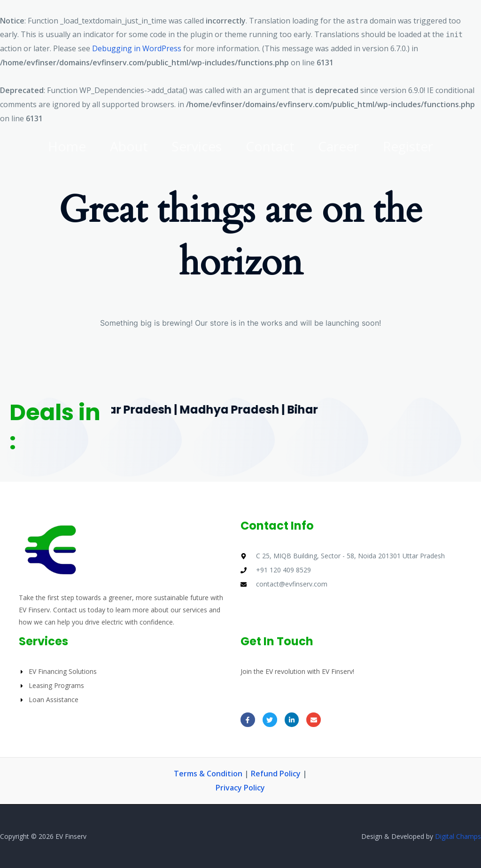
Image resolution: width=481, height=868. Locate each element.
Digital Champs (458, 836)
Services (196, 146)
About (125, 146)
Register (415, 146)
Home (61, 146)
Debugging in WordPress (137, 48)
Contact (272, 146)
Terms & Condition (208, 774)
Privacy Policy (240, 788)
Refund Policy (277, 774)
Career (343, 146)
